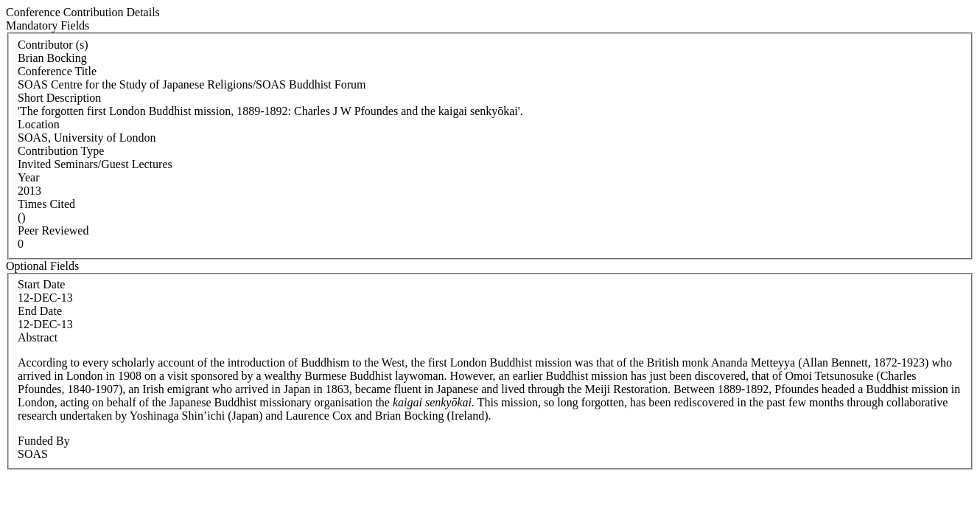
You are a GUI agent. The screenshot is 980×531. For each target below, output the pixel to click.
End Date (40, 311)
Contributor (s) (53, 45)
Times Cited (46, 204)
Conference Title (57, 71)
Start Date (41, 284)
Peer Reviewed (53, 230)
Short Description (59, 98)
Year (28, 177)
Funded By (44, 441)
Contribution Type (61, 151)
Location (39, 124)
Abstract (38, 337)
